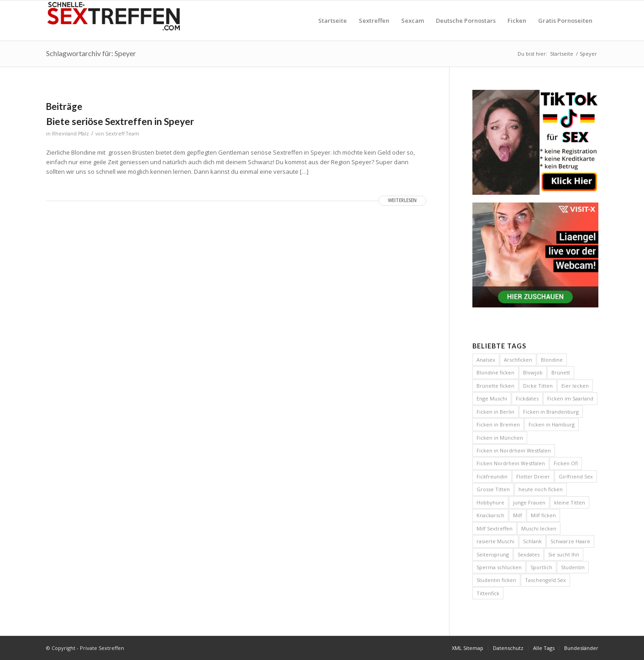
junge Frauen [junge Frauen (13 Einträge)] (529, 502)
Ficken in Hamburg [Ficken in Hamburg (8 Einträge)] (552, 424)
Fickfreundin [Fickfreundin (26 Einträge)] (492, 476)
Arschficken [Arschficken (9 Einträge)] (518, 360)
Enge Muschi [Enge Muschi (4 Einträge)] (492, 398)
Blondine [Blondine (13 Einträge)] (552, 360)
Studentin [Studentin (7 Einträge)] (573, 567)
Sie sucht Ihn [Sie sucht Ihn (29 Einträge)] (564, 554)
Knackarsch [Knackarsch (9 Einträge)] (490, 515)
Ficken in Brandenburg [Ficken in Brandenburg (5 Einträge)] (551, 412)
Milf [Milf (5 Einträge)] (518, 515)
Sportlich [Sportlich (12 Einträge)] (541, 567)
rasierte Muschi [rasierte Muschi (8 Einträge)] (495, 541)
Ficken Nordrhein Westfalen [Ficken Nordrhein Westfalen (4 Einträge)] (511, 463)
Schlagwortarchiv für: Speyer (91, 53)
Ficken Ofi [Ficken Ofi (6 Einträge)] (566, 463)
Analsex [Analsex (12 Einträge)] (486, 360)
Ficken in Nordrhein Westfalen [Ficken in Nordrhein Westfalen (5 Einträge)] (514, 450)
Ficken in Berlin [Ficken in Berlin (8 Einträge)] (495, 412)
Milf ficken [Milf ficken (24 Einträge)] (543, 515)
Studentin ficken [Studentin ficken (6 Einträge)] (496, 580)
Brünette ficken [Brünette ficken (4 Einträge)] (495, 386)
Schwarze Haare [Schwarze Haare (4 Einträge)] (570, 541)
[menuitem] (332, 21)
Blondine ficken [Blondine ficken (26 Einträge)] (495, 372)
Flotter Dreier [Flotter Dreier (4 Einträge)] (533, 476)
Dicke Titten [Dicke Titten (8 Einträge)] (538, 386)
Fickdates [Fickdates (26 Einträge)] (527, 398)
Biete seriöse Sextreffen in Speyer (120, 121)
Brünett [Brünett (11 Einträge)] (561, 372)
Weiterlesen (402, 200)
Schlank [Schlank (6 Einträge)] (532, 541)
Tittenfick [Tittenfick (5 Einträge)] (488, 593)
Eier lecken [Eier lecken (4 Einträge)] (575, 386)
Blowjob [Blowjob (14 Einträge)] (533, 372)
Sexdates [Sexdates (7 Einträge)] (529, 554)
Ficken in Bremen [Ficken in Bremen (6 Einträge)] (498, 424)
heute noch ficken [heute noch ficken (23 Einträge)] (541, 489)
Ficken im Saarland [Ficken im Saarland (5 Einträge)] (570, 398)
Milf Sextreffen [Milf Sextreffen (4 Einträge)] (495, 528)
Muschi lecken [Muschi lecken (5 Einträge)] (539, 528)
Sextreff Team (122, 134)
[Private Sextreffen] (115, 21)
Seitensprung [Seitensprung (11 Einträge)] (493, 554)
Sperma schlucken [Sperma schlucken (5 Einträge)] (499, 567)
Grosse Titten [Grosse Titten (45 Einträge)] (493, 489)
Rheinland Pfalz (71, 134)
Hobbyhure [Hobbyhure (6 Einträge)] (490, 502)
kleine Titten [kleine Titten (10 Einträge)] (570, 502)
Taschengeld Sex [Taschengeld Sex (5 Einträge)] (545, 580)
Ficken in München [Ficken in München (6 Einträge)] (500, 438)
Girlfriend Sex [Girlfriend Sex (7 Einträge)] (576, 476)
